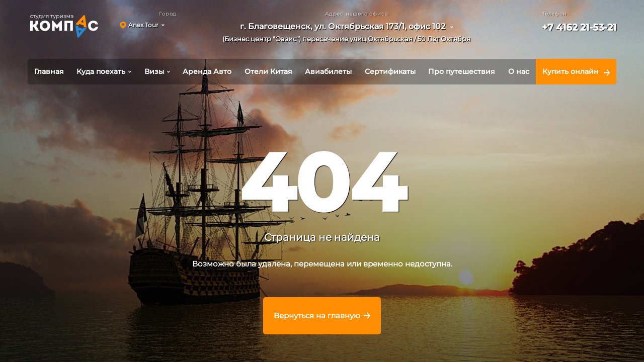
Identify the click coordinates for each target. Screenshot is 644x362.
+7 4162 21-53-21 (579, 27)
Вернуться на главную (317, 315)
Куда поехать (101, 71)
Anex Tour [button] (143, 25)
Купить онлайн (571, 71)
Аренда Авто (207, 71)
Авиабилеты (328, 71)
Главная (49, 71)
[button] (350, 34)
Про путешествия (462, 71)
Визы (154, 71)
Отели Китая (268, 71)
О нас (519, 71)
